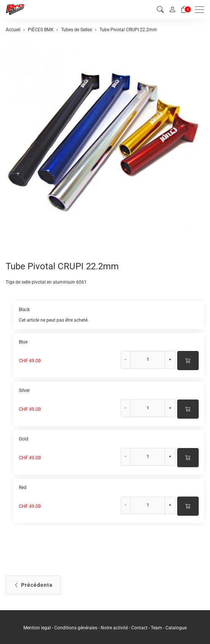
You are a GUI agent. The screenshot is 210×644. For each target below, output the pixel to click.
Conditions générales (76, 628)
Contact (140, 628)
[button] (160, 10)
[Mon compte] (172, 9)
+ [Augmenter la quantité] (170, 359)
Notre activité (114, 628)
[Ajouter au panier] (188, 361)
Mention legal (37, 628)
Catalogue (176, 628)
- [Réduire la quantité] (126, 359)
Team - (158, 628)
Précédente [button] (33, 585)
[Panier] (184, 10)
